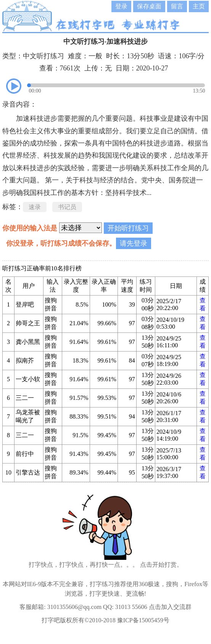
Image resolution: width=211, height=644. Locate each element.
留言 (177, 6)
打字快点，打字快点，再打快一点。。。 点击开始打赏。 (106, 565)
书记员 (67, 207)
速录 (35, 207)
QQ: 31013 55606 (125, 607)
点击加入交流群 (170, 607)
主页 (199, 6)
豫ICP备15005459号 (143, 620)
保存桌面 (149, 6)
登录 (121, 6)
